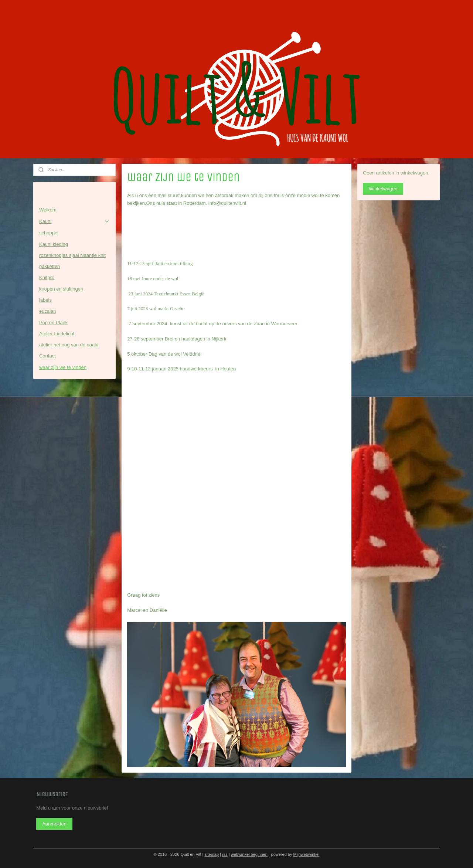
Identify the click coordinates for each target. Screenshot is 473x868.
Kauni (74, 221)
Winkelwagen (383, 189)
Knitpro (47, 277)
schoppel (49, 233)
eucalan (48, 311)
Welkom (48, 210)
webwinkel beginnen (249, 854)
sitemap (212, 854)
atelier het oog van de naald (69, 345)
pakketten (50, 266)
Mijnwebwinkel (306, 854)
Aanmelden (54, 824)
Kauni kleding (54, 244)
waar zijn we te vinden (63, 367)
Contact (47, 356)
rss (225, 854)
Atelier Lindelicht (57, 334)
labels (45, 300)
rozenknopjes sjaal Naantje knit (72, 255)
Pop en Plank (53, 323)
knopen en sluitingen (61, 289)
